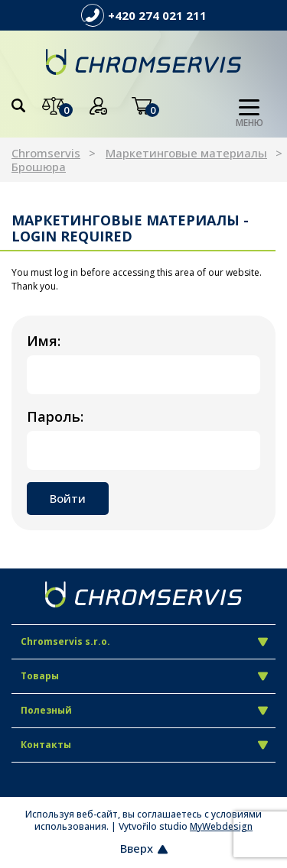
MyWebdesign (221, 826)
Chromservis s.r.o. (144, 641)
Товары (144, 676)
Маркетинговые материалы (186, 153)
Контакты (144, 745)
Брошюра (39, 167)
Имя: (44, 341)
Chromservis (46, 153)
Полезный (144, 710)
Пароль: (55, 416)
